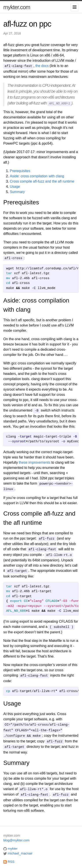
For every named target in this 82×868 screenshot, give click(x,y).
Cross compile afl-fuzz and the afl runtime (42, 181)
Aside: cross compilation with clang (37, 176)
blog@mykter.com (16, 834)
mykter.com (17, 7)
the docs (42, 66)
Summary (17, 191)
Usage (15, 186)
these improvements (35, 461)
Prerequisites (20, 170)
